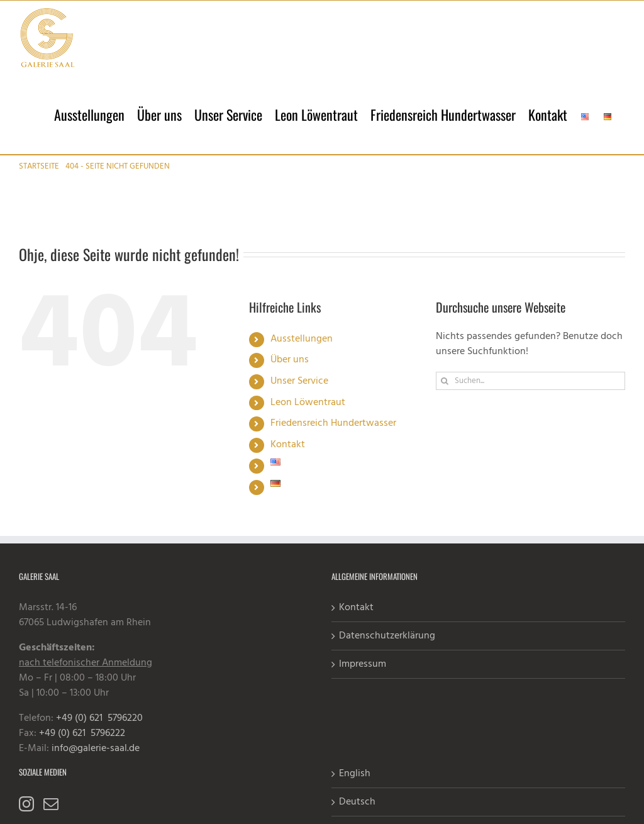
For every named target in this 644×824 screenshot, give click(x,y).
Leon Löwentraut (308, 403)
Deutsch (357, 802)
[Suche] (445, 381)
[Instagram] (26, 804)
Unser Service (299, 381)
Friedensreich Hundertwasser (333, 423)
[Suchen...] (530, 381)
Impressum (363, 664)
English (355, 774)
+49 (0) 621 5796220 (99, 718)
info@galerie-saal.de (96, 749)
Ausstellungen (302, 339)
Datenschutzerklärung (387, 636)
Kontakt (288, 445)
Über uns (290, 360)
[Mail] (51, 804)
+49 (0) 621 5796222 (82, 733)
